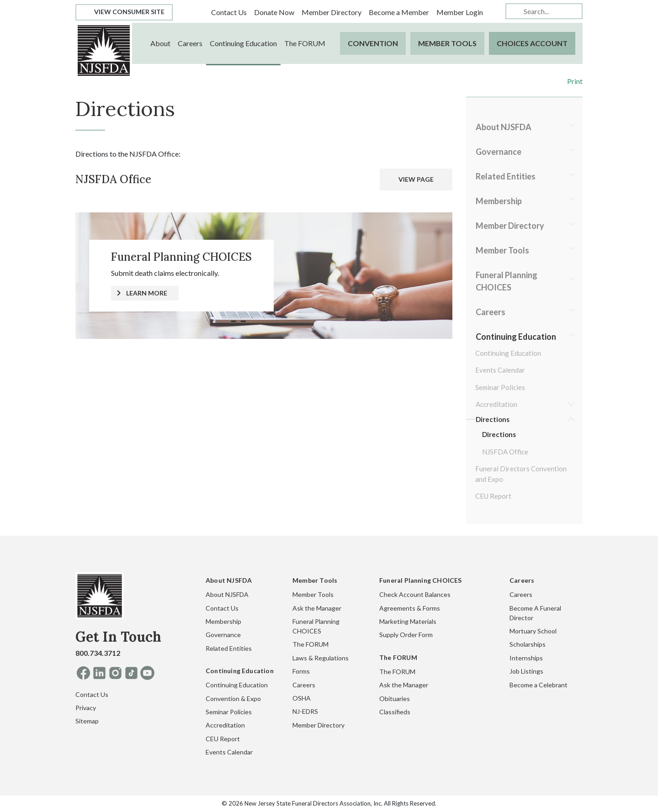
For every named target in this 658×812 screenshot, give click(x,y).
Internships (526, 658)
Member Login (460, 12)
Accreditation (496, 404)
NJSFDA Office (505, 452)
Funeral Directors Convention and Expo (521, 474)
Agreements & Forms (410, 608)
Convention (373, 43)
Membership (499, 201)
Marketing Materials (408, 621)
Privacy (86, 708)
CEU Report (493, 496)
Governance (499, 152)
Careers (190, 43)
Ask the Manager (317, 608)
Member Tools (447, 43)
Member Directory (332, 12)
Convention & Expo (233, 699)
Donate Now (274, 12)
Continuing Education (243, 43)
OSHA (302, 698)
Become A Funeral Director (535, 613)
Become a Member (399, 12)
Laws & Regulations (321, 658)
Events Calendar (500, 370)
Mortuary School (533, 631)
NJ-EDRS (305, 711)
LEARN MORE (147, 293)
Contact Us (229, 12)
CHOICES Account (532, 43)
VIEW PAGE (416, 179)
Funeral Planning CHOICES (507, 281)
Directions (493, 419)
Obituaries (395, 699)
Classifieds (395, 712)
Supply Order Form (406, 635)
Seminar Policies (500, 387)
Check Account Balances (415, 594)
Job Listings (526, 671)
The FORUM (305, 43)
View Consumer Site (124, 12)
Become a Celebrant (539, 685)
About (160, 43)
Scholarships (528, 644)
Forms (301, 671)
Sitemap (87, 721)
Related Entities (506, 176)
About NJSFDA (504, 127)
